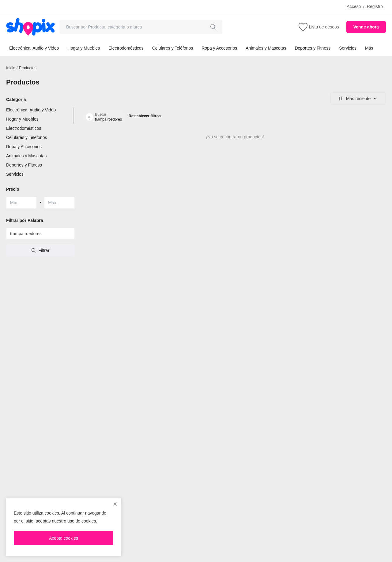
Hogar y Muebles (84, 48)
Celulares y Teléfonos (173, 48)
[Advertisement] (235, 304)
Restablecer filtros (145, 116)
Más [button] (369, 48)
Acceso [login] (354, 6)
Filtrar (41, 250)
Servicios (348, 48)
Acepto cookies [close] (64, 538)
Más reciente (357, 99)
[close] (115, 504)
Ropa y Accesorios (219, 48)
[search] (213, 27)
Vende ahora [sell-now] (366, 27)
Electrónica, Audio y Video (34, 48)
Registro (375, 6)
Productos (28, 68)
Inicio (11, 68)
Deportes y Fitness (313, 48)
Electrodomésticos (126, 48)
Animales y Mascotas (266, 48)
